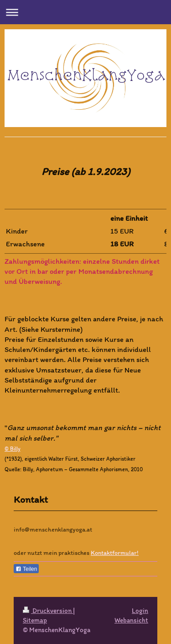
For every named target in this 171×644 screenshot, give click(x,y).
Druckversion (48, 611)
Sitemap (35, 620)
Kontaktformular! (115, 553)
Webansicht (131, 620)
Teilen (26, 569)
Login (140, 611)
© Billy (13, 449)
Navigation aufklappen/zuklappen (85, 12)
